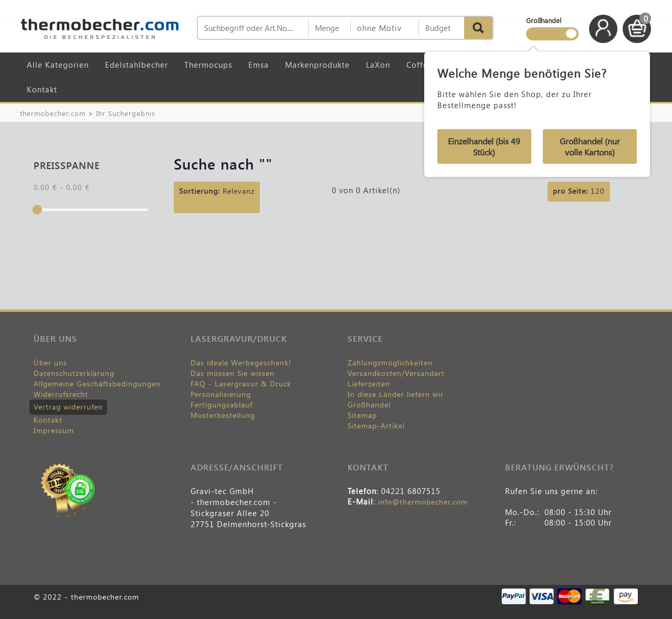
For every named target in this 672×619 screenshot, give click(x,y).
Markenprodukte (317, 65)
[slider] (37, 209)
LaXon (378, 65)
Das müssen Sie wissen (233, 373)
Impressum (54, 430)
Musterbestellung (223, 415)
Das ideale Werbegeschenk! (241, 363)
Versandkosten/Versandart (396, 373)
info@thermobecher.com (423, 502)
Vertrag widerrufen (68, 407)
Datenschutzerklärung (74, 373)
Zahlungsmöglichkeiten (390, 363)
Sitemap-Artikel (376, 426)
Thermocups (208, 65)
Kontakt (42, 89)
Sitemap (362, 415)
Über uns (50, 363)
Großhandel (369, 405)
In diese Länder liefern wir (396, 394)
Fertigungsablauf (222, 405)
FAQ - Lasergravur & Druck (241, 384)
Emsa (259, 65)
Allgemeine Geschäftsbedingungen (97, 384)
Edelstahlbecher (136, 65)
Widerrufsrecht (61, 394)
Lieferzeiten (369, 384)
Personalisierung (221, 394)
